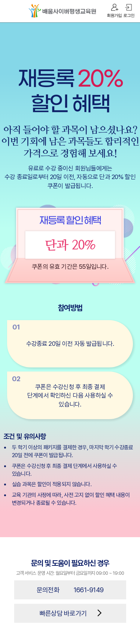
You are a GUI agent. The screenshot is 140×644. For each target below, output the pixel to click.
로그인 (129, 15)
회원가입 (114, 15)
